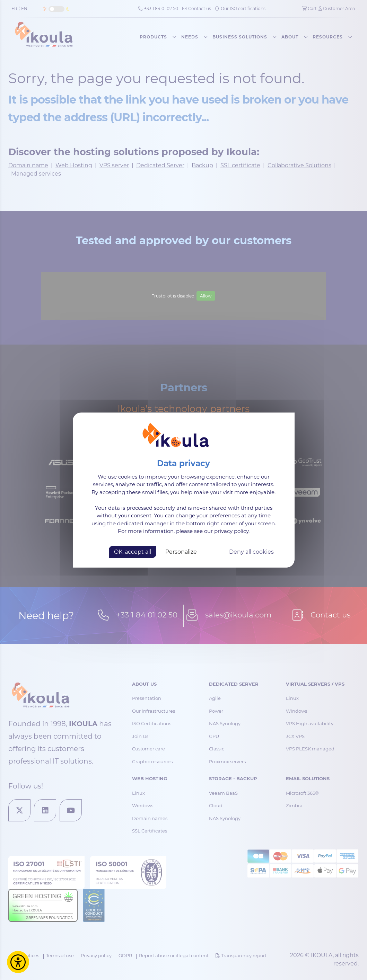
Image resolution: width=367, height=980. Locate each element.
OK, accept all (133, 552)
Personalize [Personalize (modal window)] (181, 552)
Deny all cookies (251, 552)
